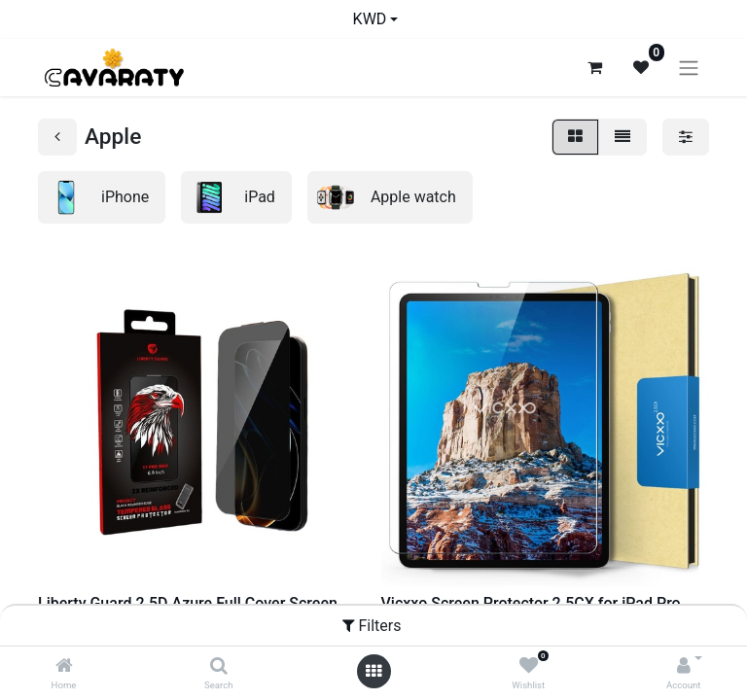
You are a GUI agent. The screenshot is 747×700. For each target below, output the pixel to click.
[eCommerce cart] (594, 67)
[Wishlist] (529, 666)
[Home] (64, 666)
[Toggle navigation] (689, 68)
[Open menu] (373, 671)
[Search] (219, 666)
